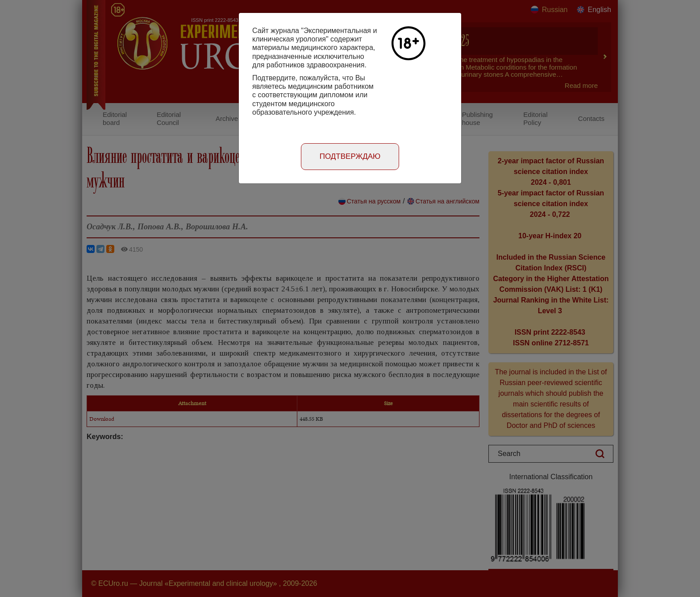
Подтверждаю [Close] (350, 156)
